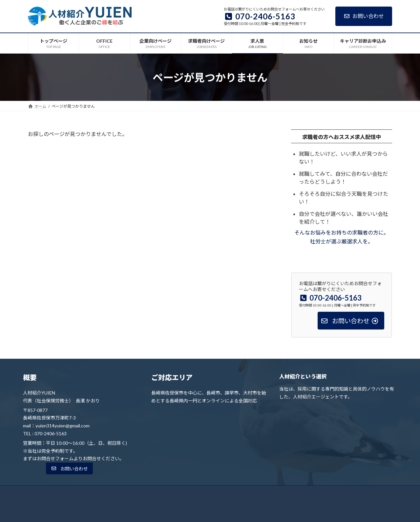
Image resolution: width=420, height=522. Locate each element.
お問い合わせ (364, 16)
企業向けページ (167, 492)
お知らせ (270, 492)
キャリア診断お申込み (310, 492)
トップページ (102, 492)
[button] (69, 468)
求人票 (243, 492)
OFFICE (133, 492)
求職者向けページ (209, 492)
